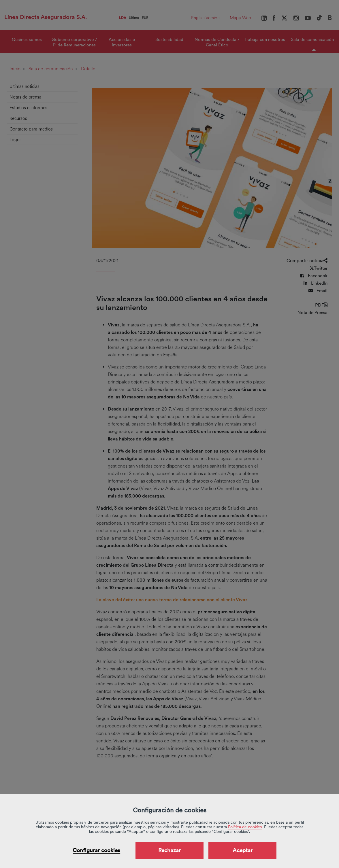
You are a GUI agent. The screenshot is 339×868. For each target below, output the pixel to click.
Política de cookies (245, 827)
